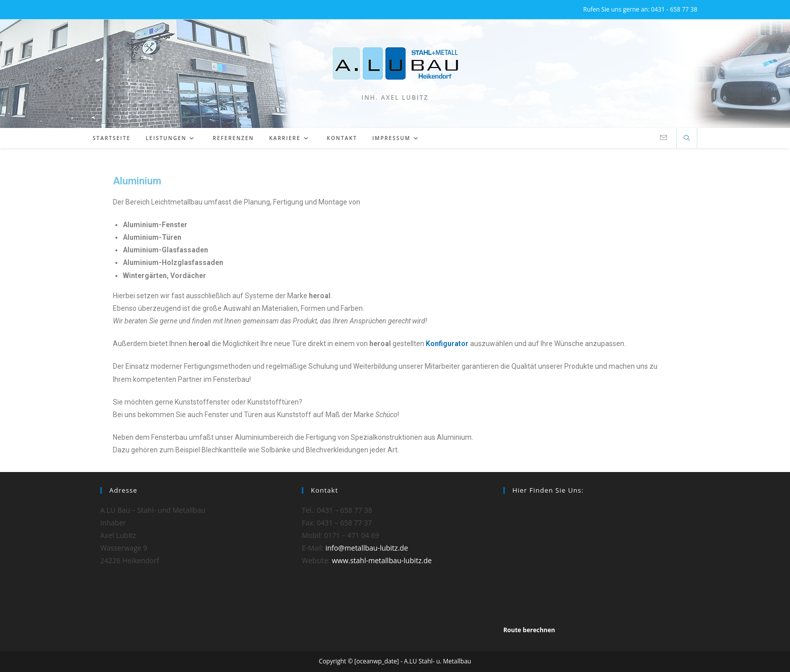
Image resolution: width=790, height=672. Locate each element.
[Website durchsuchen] (687, 139)
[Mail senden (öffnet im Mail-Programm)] (664, 138)
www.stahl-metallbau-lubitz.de (382, 560)
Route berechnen (529, 630)
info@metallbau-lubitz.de (367, 548)
